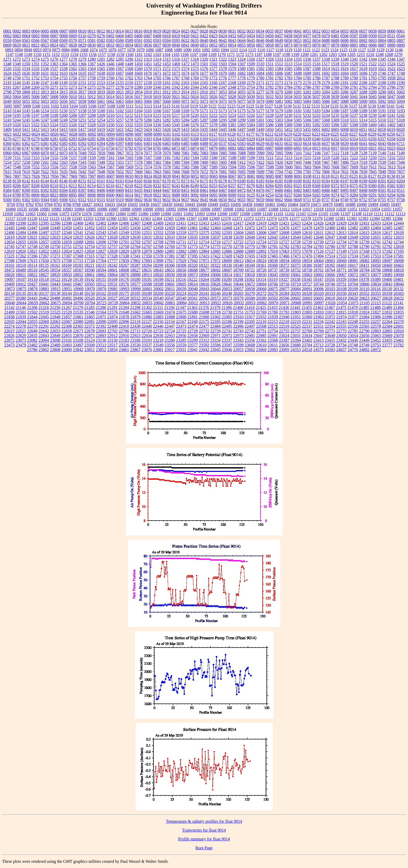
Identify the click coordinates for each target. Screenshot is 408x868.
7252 (391, 158)
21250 (55, 308)
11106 (334, 214)
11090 (166, 214)
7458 (316, 162)
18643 (158, 270)
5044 (363, 97)
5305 (298, 120)
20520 (90, 298)
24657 (341, 350)
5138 (362, 106)
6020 (400, 129)
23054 (353, 336)
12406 (124, 223)
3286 (345, 92)
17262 (21, 256)
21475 (341, 308)
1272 (17, 59)
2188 (382, 83)
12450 (67, 228)
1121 (307, 50)
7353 (120, 162)
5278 (129, 120)
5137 (353, 106)
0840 (176, 45)
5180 (288, 111)
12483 (364, 228)
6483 (167, 144)
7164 (120, 158)
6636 (316, 144)
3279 (279, 92)
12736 (353, 242)
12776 (227, 247)
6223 (316, 134)
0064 (26, 36)
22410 (124, 326)
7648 (101, 172)
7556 (54, 167)
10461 (270, 204)
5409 (8, 129)
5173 (223, 111)
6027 (64, 134)
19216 (181, 279)
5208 (92, 115)
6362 (26, 144)
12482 (353, 228)
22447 (170, 326)
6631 (279, 144)
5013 (101, 97)
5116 (176, 106)
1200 (305, 55)
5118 (185, 106)
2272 (63, 87)
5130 (288, 106)
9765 (58, 204)
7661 (148, 172)
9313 (92, 200)
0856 (251, 45)
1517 (326, 64)
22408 (112, 326)
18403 (341, 265)
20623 (364, 298)
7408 (232, 162)
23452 (376, 340)
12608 (284, 233)
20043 (204, 289)
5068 (167, 101)
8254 (223, 186)
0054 (335, 31)
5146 (35, 111)
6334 (260, 139)
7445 (298, 162)
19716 (284, 284)
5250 (73, 120)
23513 (101, 345)
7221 (345, 158)
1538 (63, 69)
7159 (92, 158)
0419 (176, 36)
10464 (293, 204)
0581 (92, 40)
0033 (251, 31)
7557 (63, 167)
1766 (167, 78)
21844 (32, 317)
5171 (204, 111)
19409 (9, 284)
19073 (364, 275)
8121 (335, 176)
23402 (307, 340)
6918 (345, 148)
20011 (170, 289)
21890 (181, 317)
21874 (112, 317)
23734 (341, 345)
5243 (7, 120)
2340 (157, 87)
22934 (147, 336)
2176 (307, 83)
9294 (391, 195)
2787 (316, 87)
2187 (373, 83)
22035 (9, 322)
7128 (354, 153)
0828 (73, 45)
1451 (148, 64)
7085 (223, 153)
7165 (129, 158)
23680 (296, 345)
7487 (335, 162)
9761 (20, 204)
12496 (32, 233)
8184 (270, 181)
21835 (399, 312)
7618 (17, 172)
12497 (44, 233)
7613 (391, 167)
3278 (270, 92)
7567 (110, 167)
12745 (9, 247)
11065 (42, 214)
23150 (112, 340)
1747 (391, 73)
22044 (21, 322)
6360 (7, 144)
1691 (316, 73)
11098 (245, 214)
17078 (307, 251)
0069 (73, 36)
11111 (379, 214)
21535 (78, 312)
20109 (353, 289)
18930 (170, 275)
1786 (316, 78)
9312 (82, 200)
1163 (157, 55)
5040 (345, 97)
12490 (9, 233)
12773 (193, 247)
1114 (243, 50)
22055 (32, 322)
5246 (35, 120)
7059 (101, 153)
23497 (78, 345)
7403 (213, 162)
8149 (73, 181)
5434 (195, 129)
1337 (316, 59)
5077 (241, 101)
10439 (167, 204)
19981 (113, 289)
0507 (354, 36)
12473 (261, 228)
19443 (55, 284)
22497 (250, 326)
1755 (63, 78)
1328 (270, 59)
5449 (260, 129)
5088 (345, 101)
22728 (193, 331)
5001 (391, 92)
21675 (181, 312)
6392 (82, 144)
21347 (181, 308)
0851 (204, 45)
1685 (270, 73)
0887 (382, 45)
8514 (7, 195)
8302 (288, 186)
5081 (279, 101)
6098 (148, 134)
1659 (110, 73)
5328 (92, 125)
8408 (110, 190)
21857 (67, 317)
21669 (158, 312)
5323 (45, 125)
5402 (391, 125)
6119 (222, 134)
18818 (399, 270)
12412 (193, 223)
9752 (363, 200)
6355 (363, 139)
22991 (273, 336)
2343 (185, 87)
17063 (284, 251)
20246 (215, 293)
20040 (193, 289)
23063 (376, 336)
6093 (101, 134)
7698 (251, 172)
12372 (249, 218)
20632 (399, 298)
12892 (261, 251)
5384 (251, 125)
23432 (341, 340)
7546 (401, 162)
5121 (213, 106)
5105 (83, 106)
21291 (112, 308)
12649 (353, 237)
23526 (124, 345)
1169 (212, 55)
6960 (8, 153)
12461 (193, 228)
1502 (213, 64)
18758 (307, 270)
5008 (54, 97)
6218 (279, 134)
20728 (113, 303)
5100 (36, 106)
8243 (176, 186)
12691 (90, 242)
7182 (176, 158)
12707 (147, 242)
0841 (185, 45)
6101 (167, 134)
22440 (147, 326)
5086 (326, 101)
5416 (73, 129)
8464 (213, 190)
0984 (66, 50)
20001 (147, 289)
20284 (284, 293)
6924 (401, 148)
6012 (372, 129)
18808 (387, 270)
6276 (7, 139)
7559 (82, 167)
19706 (273, 284)
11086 (143, 214)
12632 (158, 237)
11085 (132, 214)
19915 (55, 289)
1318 (195, 59)
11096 (222, 214)
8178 (223, 181)
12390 (21, 223)
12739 (364, 242)
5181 (298, 111)
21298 (135, 308)
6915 (316, 148)
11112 (390, 214)
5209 (101, 115)
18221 (89, 265)
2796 (391, 87)
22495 (227, 326)
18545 (44, 270)
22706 (124, 331)
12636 (204, 237)
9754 (372, 200)
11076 (87, 214)
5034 (288, 97)
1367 (92, 64)
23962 (250, 350)
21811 (330, 312)
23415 (330, 340)
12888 (238, 251)
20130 (387, 289)
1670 (148, 73)
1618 (363, 69)
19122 (55, 279)
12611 (318, 233)
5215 (157, 115)
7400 (204, 162)
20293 (296, 293)
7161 (110, 158)
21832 (387, 312)
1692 (326, 73)
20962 (262, 303)
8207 (26, 186)
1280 (92, 59)
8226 (148, 186)
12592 (215, 233)
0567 (45, 40)
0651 (298, 40)
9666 (288, 200)
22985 (261, 336)
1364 (63, 64)
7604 (316, 167)
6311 (223, 139)
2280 (138, 87)
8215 (101, 186)
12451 (78, 228)
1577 (213, 69)
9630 (148, 200)
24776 (353, 350)
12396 (55, 223)
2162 (176, 83)
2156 (129, 83)
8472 (241, 190)
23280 (170, 340)
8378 (363, 186)
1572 (167, 69)
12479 (318, 228)
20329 (318, 293)
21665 (147, 312)
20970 (273, 303)
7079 (167, 153)
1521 (363, 64)
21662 (135, 312)
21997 (399, 317)
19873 (10, 289)
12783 (296, 247)
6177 (251, 134)
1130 (389, 50)
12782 (284, 247)
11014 (296, 209)
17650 (44, 261)
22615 (9, 331)
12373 (260, 218)
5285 (195, 120)
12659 (67, 242)
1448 (120, 64)
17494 (318, 256)
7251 (382, 158)
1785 (307, 78)
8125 (354, 176)
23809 (67, 350)
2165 (204, 83)
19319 (272, 279)
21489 (387, 308)
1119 (288, 50)
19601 (170, 284)
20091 (307, 289)
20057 (238, 289)
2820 (110, 92)
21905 (227, 317)
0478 (316, 36)
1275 (45, 59)
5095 (8, 106)
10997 (216, 209)
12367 (192, 218)
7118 (344, 153)
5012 (92, 97)
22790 (364, 331)
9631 (157, 200)
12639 (238, 237)
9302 (26, 200)
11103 (301, 214)
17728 (90, 261)
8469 (232, 190)
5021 (176, 97)
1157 (102, 55)
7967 (64, 176)
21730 (227, 312)
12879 (147, 251)
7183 (185, 158)
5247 (45, 120)
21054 (342, 303)
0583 (110, 40)
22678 (90, 331)
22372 (90, 326)
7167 (148, 158)
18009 (227, 261)
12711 (181, 242)
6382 (54, 144)
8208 (35, 186)
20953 (250, 303)
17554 (387, 256)
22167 (181, 322)
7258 (26, 162)
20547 (170, 298)
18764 (330, 270)
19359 (341, 279)
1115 (252, 50)
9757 (391, 200)
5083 (298, 101)
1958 (391, 78)
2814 (54, 92)
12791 (376, 247)
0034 (260, 31)
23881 (158, 350)
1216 (370, 55)
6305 (167, 139)
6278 (26, 139)
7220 (335, 158)
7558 (73, 167)
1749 (7, 78)
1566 (110, 69)
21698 (204, 312)
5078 (251, 101)
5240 (382, 115)
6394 (101, 144)
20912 (193, 303)
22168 (193, 322)
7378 (138, 162)
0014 (120, 31)
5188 (354, 111)
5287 (204, 120)
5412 (35, 129)
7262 (54, 162)
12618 (399, 233)
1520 (354, 64)
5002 (401, 92)
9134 (260, 195)
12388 (9, 223)
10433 (110, 204)
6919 (354, 148)
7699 (260, 172)
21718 (215, 312)
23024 (284, 336)
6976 (73, 153)
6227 (354, 134)
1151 (46, 55)
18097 (387, 261)
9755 (382, 200)
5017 (138, 97)
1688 (298, 73)
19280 (215, 279)
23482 (32, 345)
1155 (83, 55)
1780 (260, 78)
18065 (330, 261)
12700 (112, 242)
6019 (391, 129)
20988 (296, 303)
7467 (326, 162)
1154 (74, 55)
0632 (185, 40)
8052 (195, 176)
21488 (375, 308)
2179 (326, 83)
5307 (316, 120)
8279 (251, 186)
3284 (326, 92)
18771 (341, 270)
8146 (63, 181)
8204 (401, 181)
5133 (316, 106)
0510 (382, 36)
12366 (180, 218)
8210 (54, 186)
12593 (227, 233)
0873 (288, 45)
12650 (364, 237)
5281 (157, 120)
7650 (110, 172)
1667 (120, 73)
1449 (129, 64)
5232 (307, 115)
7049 (82, 153)
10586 (33, 209)
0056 (354, 31)
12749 (44, 247)
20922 (216, 303)
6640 (354, 144)
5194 (7, 115)
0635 (195, 40)
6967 (26, 153)
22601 (399, 326)
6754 (92, 148)
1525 (401, 64)
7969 (73, 176)
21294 (124, 308)
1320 (204, 59)
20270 (250, 293)
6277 (17, 139)
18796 (376, 270)
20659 (33, 303)
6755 (101, 148)
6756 (110, 148)
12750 (55, 247)
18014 (250, 261)
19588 (147, 284)
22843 (44, 336)
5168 (176, 111)
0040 (288, 31)
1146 (399, 50)
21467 (330, 308)
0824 (54, 45)
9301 (17, 200)
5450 (270, 129)
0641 (213, 40)
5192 (391, 111)
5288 (213, 120)
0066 (45, 36)
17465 (273, 256)
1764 (148, 78)
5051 (26, 101)
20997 (319, 303)
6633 (298, 144)
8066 (223, 176)
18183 (78, 265)
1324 (241, 59)
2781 (260, 87)
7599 (279, 167)
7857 (401, 172)
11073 (64, 214)
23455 (387, 340)
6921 (373, 148)
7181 (167, 158)
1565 (101, 69)
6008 (345, 129)
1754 (54, 78)
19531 (112, 284)
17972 (215, 261)
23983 (273, 350)
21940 (284, 317)
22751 (261, 331)
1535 (35, 69)
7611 (372, 167)
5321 (26, 125)
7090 (260, 153)
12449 (55, 228)
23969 (261, 350)
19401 (398, 279)
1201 (314, 55)
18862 (101, 275)
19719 (296, 284)
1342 (363, 59)
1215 (361, 55)
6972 (54, 153)
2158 (148, 83)
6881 (223, 148)
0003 (26, 31)
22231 (307, 322)
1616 (345, 69)
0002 (17, 31)
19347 (318, 279)
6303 (148, 139)
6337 (288, 139)
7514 (354, 162)
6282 (63, 139)
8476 (260, 190)
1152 (56, 55)
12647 (330, 237)
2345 (204, 87)
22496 (238, 326)
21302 (147, 308)
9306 (64, 200)
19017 (238, 275)
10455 (224, 204)
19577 (135, 284)
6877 (204, 148)
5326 (73, 125)
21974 (341, 317)
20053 (227, 289)
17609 (21, 261)
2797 (401, 87)
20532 (135, 298)
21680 (193, 312)
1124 (334, 50)
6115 (204, 134)
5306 (307, 120)
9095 (213, 195)
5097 (17, 106)
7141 (391, 153)
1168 (203, 55)
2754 (251, 87)
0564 (17, 40)
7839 (363, 172)
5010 (73, 97)
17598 (9, 261)
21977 (353, 317)
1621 (382, 69)
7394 (185, 162)
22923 (135, 336)
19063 (307, 275)
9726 (316, 200)
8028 (157, 176)
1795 (382, 78)
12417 (238, 223)
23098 (55, 340)
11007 (262, 209)
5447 (241, 129)
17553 (376, 256)
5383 (241, 125)
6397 (120, 144)
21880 (147, 317)
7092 (270, 153)
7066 (111, 153)
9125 (251, 195)
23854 (112, 350)
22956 (181, 336)
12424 (307, 223)
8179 (232, 181)
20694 (67, 303)
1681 (232, 73)
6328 (241, 139)
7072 (129, 153)
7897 (17, 176)
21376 (204, 308)
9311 (73, 200)
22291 (44, 326)
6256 (391, 134)
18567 (78, 270)
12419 (261, 223)
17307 (67, 256)
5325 (63, 125)
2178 (316, 83)
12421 (284, 223)
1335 (298, 59)
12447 (32, 228)
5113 (148, 106)
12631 (147, 237)
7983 (82, 176)
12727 (284, 242)
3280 (288, 92)
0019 (157, 31)
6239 (382, 134)
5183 (316, 111)
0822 (35, 45)
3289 (373, 92)
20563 (204, 298)
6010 (354, 129)
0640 (204, 40)
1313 (148, 59)
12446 (21, 228)
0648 (270, 40)
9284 (354, 195)
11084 (121, 214)
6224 (326, 134)
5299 (241, 120)
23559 (181, 345)
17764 (101, 261)
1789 (345, 78)
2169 (241, 83)
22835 (32, 336)
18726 (261, 270)
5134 (325, 106)
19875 (21, 289)
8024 (148, 176)
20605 (318, 298)
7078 (157, 153)
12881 (170, 251)
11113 (400, 214)
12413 (204, 223)
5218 (185, 115)
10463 (282, 204)
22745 (250, 331)
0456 (270, 36)
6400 (129, 144)
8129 (382, 176)
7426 (279, 162)
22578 (376, 326)
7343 (82, 162)
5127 (269, 106)
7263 (63, 162)
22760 (307, 331)
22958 (193, 336)
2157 (138, 83)
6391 (73, 144)
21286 (101, 308)
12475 (273, 228)
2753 (241, 87)
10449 (213, 204)
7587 (204, 167)
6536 (213, 144)
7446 (307, 162)
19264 (204, 279)
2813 (45, 92)
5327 (82, 125)
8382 (391, 186)
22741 (227, 331)
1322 (223, 59)
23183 (124, 340)
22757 (296, 331)
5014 (110, 97)
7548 (17, 167)
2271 (54, 87)
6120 (232, 134)
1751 (26, 78)
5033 (279, 97)
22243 (341, 322)
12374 (272, 218)
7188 (232, 158)
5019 (157, 97)
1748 (401, 73)
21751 (238, 312)
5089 (354, 101)
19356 (330, 279)
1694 (345, 73)
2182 (354, 83)
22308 (67, 326)
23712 (318, 345)
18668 (193, 270)
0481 (335, 36)
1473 (195, 64)
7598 (270, 167)
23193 (147, 340)
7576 (157, 167)
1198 (286, 55)
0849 (195, 45)
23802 (44, 350)
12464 (215, 228)
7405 (223, 162)
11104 (312, 214)
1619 (373, 69)
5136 (344, 106)
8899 (101, 195)
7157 (73, 158)
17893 (147, 261)
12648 (341, 237)
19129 (67, 279)
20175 (124, 293)
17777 (112, 261)
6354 (354, 139)
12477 (296, 228)
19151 (101, 279)
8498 (363, 190)
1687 (288, 73)
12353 (88, 218)
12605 (250, 233)
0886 (373, 45)
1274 (35, 59)
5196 (26, 115)
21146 (21, 308)
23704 (307, 345)
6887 (270, 148)
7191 (260, 158)
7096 (289, 153)
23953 (238, 350)
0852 (213, 45)
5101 (46, 106)
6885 (260, 148)
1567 (120, 69)
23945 (215, 350)
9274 (335, 195)
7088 (242, 153)
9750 (354, 200)
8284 (270, 186)
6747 (26, 148)
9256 (279, 195)
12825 (78, 251)
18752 (296, 270)
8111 (317, 176)
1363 (54, 64)
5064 (129, 101)
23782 (399, 345)
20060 (261, 289)
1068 (84, 50)
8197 (345, 181)
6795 (157, 148)
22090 (101, 322)
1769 (195, 78)
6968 (36, 153)
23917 (170, 350)
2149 (63, 83)
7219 (326, 158)
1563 (82, 69)
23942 (204, 350)
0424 (223, 36)
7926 (36, 176)
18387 (318, 265)
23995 (284, 350)
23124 (90, 340)
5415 (63, 129)
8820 (45, 195)
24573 (318, 350)
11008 (273, 209)
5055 (54, 101)
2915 (195, 92)
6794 (148, 148)
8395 (73, 190)
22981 (250, 336)
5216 (167, 115)
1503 (223, 64)
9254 (270, 195)
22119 (135, 322)
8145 (54, 181)
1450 (138, 64)
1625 (17, 73)
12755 (101, 247)
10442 (178, 204)
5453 (298, 129)
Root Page (204, 848)
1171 (231, 55)
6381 (45, 144)
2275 (92, 87)
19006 (215, 275)
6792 (129, 148)
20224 (181, 293)
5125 (250, 106)
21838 (9, 317)
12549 (124, 233)
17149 (341, 251)
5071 (185, 101)
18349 (250, 265)
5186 (335, 111)
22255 (364, 322)
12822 (44, 251)
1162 (148, 55)
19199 (158, 279)
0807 (401, 40)
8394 (63, 190)
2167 (223, 83)
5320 (17, 125)
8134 (400, 176)
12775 (215, 247)
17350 (147, 256)
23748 (353, 345)
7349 (101, 162)
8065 (214, 176)
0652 (307, 40)
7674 (213, 172)
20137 (44, 293)
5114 (157, 106)
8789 (17, 195)
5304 (288, 120)
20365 (399, 293)
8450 (176, 190)
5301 (260, 120)
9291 (373, 195)
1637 (92, 73)
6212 (269, 134)
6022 (17, 134)
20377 (9, 298)
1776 (223, 78)
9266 (326, 195)
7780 (298, 172)
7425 (270, 162)
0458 (288, 36)
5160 (101, 111)
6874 (195, 148)
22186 (227, 322)
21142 (9, 308)
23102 (67, 340)
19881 (44, 289)
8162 (110, 181)
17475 (296, 256)
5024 (195, 97)
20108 (341, 289)
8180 (241, 181)
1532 (17, 69)
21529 (67, 312)
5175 (241, 111)
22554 (330, 326)
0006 (54, 31)
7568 (120, 167)
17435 (250, 256)
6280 (45, 139)
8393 (54, 190)
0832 (110, 45)
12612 (330, 233)
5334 (148, 125)
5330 (110, 125)
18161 (55, 265)
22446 (158, 326)
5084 (307, 101)
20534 (147, 298)
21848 (55, 317)
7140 (382, 153)
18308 (181, 265)
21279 (78, 308)
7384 (167, 162)
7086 (232, 153)
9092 (195, 195)
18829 (55, 275)
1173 (249, 55)
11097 (234, 214)
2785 (298, 87)
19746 (330, 284)
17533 (341, 256)
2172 (270, 83)
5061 (101, 101)
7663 (157, 172)
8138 (7, 181)
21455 (307, 308)
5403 (401, 125)
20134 (9, 293)
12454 (112, 228)
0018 (148, 31)
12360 (111, 218)
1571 (157, 69)
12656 (32, 242)
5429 (176, 129)
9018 (148, 195)
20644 (21, 303)
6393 (92, 144)
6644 (391, 144)
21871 (101, 317)
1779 (251, 78)
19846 (399, 284)
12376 (283, 218)
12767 (147, 247)
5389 (288, 125)
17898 (158, 261)
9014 (129, 195)
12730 (318, 242)
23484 (44, 345)
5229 (279, 115)
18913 (147, 275)
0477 (307, 36)
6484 (176, 144)
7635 (63, 172)
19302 (250, 279)
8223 (138, 186)
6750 (54, 148)
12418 (250, 223)
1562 (73, 69)
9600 (129, 200)
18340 (238, 265)
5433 (185, 129)
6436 (157, 144)
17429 (238, 256)
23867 (135, 350)
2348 (232, 87)
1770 (204, 78)
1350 (26, 64)
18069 (341, 261)
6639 (345, 144)
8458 (195, 190)
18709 (238, 270)
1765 (157, 78)
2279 (129, 87)
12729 (307, 242)
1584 (279, 69)
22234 (318, 322)
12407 (135, 223)
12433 (376, 223)
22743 (238, 331)
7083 (204, 153)
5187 (345, 111)
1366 (82, 64)
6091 (82, 134)
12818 (399, 247)
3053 (223, 92)
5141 (391, 106)
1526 (7, 69)
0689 (335, 40)
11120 (32, 218)
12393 (32, 223)
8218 (129, 186)
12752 (78, 247)
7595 (241, 167)
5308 (326, 120)
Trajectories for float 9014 (204, 830)
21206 (32, 308)
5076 (232, 101)
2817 (82, 92)
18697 (227, 270)
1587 (307, 69)
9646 (213, 200)
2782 (270, 87)
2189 (391, 83)
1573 (176, 69)
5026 (213, 97)
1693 (335, 73)
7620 (35, 172)
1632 (54, 73)
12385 (386, 218)
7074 (139, 153)
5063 (120, 101)
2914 (185, 92)
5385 (260, 125)
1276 (54, 59)
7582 (176, 167)
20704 (90, 303)
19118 (44, 279)
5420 (110, 129)
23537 (147, 345)
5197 (35, 115)
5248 (54, 120)
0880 (345, 45)
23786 (32, 350)
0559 (7, 40)
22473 (181, 326)
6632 (288, 144)
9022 (157, 195)
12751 (67, 247)
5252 (92, 120)
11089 (154, 214)
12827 (101, 251)
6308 (195, 139)
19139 (78, 279)
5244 (17, 120)
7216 (316, 158)
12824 (67, 251)
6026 (54, 134)
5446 (232, 129)
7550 (26, 167)
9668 (298, 200)
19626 (215, 284)
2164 (195, 83)
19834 (376, 284)
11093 (200, 214)
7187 (223, 158)
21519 (44, 312)
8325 (298, 186)
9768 (76, 204)
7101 (298, 153)
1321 (213, 59)
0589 (129, 40)
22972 (227, 336)
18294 (146, 265)
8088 (289, 176)
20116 (376, 289)
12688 (78, 242)
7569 (129, 167)
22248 (353, 322)
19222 (192, 279)
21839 (21, 317)
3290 (382, 92)
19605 (181, 284)
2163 (185, 83)
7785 (307, 172)
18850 (67, 275)
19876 (33, 289)
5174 (232, 111)
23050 (341, 336)
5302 (270, 120)
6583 (241, 144)
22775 (341, 331)
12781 (273, 247)
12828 (112, 251)
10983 (68, 209)
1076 (112, 50)
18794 (364, 270)
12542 (90, 233)
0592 (148, 40)
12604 (238, 233)
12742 (387, 242)
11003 (251, 209)
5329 (101, 125)
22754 (273, 331)
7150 (7, 158)
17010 (273, 251)
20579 (238, 298)
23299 (193, 340)
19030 (261, 275)
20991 (307, 303)
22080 (78, 322)
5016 (129, 97)
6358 (391, 139)
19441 (44, 284)
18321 (204, 265)
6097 (139, 134)
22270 (399, 322)
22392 (101, 326)
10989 (136, 209)
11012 (285, 209)
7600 (288, 167)
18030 (273, 261)
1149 (28, 55)
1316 (176, 59)
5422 (129, 129)
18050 (296, 261)
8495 (345, 190)
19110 (32, 279)
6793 (138, 148)
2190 (401, 83)
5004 (17, 97)
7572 (138, 167)
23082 (32, 340)
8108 (307, 176)
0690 (345, 40)
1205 (352, 55)
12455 (124, 228)
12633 (170, 237)
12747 (21, 247)
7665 (167, 172)
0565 (26, 40)
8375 (354, 186)
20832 (136, 303)
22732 (204, 331)
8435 (138, 190)
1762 (129, 78)
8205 (7, 186)
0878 (335, 45)
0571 (82, 40)
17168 (364, 251)
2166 (213, 83)
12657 (44, 242)
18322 (215, 265)
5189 (363, 111)
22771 (330, 331)
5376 (195, 125)
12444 (399, 223)
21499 (9, 312)
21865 (90, 317)
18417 (353, 265)
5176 (251, 111)
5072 (195, 101)
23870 (147, 350)
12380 (329, 218)
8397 (82, 190)
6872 (176, 148)
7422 (260, 162)
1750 (17, 78)
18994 (204, 275)
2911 (157, 92)
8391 (35, 190)
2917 (213, 92)
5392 (316, 125)
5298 (232, 120)
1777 (232, 78)
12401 (90, 223)
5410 (17, 129)
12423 (296, 223)
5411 (26, 129)
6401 (138, 144)
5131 (297, 106)
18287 (135, 265)
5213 (138, 115)
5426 (167, 129)
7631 (54, 172)
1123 (325, 50)
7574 (148, 167)
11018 (318, 209)
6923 (391, 148)
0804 (382, 40)
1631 (45, 73)
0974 (47, 50)
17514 (330, 256)
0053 (326, 31)
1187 (258, 55)
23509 (90, 345)
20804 (124, 303)
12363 (146, 218)
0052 (316, 31)
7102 (307, 153)
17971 (204, 261)
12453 (101, 228)
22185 (215, 322)
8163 (120, 181)
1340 (345, 59)
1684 (260, 73)
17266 (32, 256)
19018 (250, 275)
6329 (251, 139)
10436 (144, 204)
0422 (204, 36)
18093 (376, 261)
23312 (204, 340)
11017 (307, 209)
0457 (279, 36)
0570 (73, 40)
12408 (147, 223)
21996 (387, 317)
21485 (364, 308)
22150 (158, 322)
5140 (381, 106)
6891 (298, 148)
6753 (82, 148)
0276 (101, 36)
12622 (44, 237)
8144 (45, 181)
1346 (391, 59)
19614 (193, 284)
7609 (354, 167)
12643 (284, 237)
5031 (260, 97)
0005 (45, 31)
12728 (296, 242)
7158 (82, 158)
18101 (10, 265)
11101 (279, 214)
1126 (353, 50)
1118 (279, 50)
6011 (363, 129)
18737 (273, 270)
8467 (223, 190)
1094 (225, 50)
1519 (345, 64)
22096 (124, 322)
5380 (223, 125)
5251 (82, 120)
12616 (376, 233)
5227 (260, 115)
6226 (344, 134)
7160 (101, 158)
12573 (193, 233)
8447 (167, 190)
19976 (101, 289)
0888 (391, 45)
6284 (82, 139)
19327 (284, 279)
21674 (170, 312)
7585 (185, 167)
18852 (78, 275)
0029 (213, 31)
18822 (32, 275)
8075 (242, 176)
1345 (382, 59)
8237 (167, 186)
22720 (147, 331)
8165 (138, 181)
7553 (45, 167)
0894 (19, 50)
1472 (185, 64)
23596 (215, 345)
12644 (296, 237)
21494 (398, 308)
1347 (401, 59)
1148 (19, 55)
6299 (110, 139)
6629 (260, 144)
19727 (307, 284)
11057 (397, 209)
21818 (353, 312)
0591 (138, 40)
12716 (215, 242)
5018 (148, 97)
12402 (101, 223)
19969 (78, 289)
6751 (63, 148)
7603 (307, 167)
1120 (297, 50)
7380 (148, 162)
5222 (213, 115)
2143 (7, 83)
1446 (110, 64)
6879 (213, 148)
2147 (45, 83)
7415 (251, 162)
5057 (73, 101)
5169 (185, 111)
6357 (382, 139)
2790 (345, 87)
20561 (193, 298)
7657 (129, 172)
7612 (382, 167)
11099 (256, 214)
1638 (101, 73)
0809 (7, 45)
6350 (326, 139)
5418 (92, 129)
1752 (35, 78)
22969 (204, 336)
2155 (120, 83)
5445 (223, 129)
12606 (261, 233)
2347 (223, 87)
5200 (63, 115)
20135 (21, 293)
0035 (270, 31)
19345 (307, 279)
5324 (54, 125)
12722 (238, 242)
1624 (7, 73)
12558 (170, 233)
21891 (193, 317)
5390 (298, 125)
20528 (124, 298)
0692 (363, 40)
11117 (10, 218)
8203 (391, 181)
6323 (232, 139)
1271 (7, 59)
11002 (239, 209)
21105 (364, 303)
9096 (223, 195)
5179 (279, 111)
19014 (227, 275)
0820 (17, 45)
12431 (364, 223)
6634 (307, 144)
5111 (130, 106)
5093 (391, 101)
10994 (182, 209)
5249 (63, 120)
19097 (10, 279)
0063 (17, 36)
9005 (120, 195)
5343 (167, 125)
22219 (296, 322)
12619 (9, 237)
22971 (215, 336)
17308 (78, 256)
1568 (129, 69)
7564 (101, 167)
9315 (101, 200)
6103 (186, 134)
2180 (335, 83)
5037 (316, 97)
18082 (364, 261)
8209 (45, 186)
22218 (284, 322)
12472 (250, 228)
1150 (37, 55)
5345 (176, 125)
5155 (54, 111)
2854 (138, 92)
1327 (260, 59)
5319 (7, 125)
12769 (170, 247)
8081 (251, 176)
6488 (204, 144)
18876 (124, 275)
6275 (400, 134)
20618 (330, 298)
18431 (364, 265)
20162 (101, 293)
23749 (364, 345)
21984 (364, 317)
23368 (273, 340)
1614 (326, 69)
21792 (284, 312)
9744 (335, 200)
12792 (387, 247)
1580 (241, 69)
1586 (298, 69)
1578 (223, 69)
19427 (32, 284)
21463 (318, 308)
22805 (387, 331)
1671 (157, 73)
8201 (382, 181)
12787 (341, 247)
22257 (376, 322)
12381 (340, 218)
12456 (135, 228)
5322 (35, 125)
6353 (345, 139)
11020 (341, 209)
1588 (316, 69)
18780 (353, 270)
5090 (363, 101)
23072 (9, 340)
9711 (307, 200)
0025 (185, 31)
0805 (391, 40)
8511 (401, 190)
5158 (82, 111)
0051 (307, 31)
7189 (241, 158)
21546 (90, 312)
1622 (391, 69)
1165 (176, 55)
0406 (138, 36)
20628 (387, 298)
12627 (101, 237)
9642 (195, 200)
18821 (21, 275)
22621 (21, 331)
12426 (318, 223)
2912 (167, 92)
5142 (400, 106)
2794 (373, 87)
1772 (213, 78)
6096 (129, 134)
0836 (148, 45)
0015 (129, 31)
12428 (330, 223)
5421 (120, 129)
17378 (158, 256)
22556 (353, 326)
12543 (101, 233)
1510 (260, 64)
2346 (213, 87)
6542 (232, 144)
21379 (215, 308)
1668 (129, 73)
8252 (204, 186)
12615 (364, 233)
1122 (316, 50)
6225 (335, 134)
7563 (92, 167)
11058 (8, 214)
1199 (295, 55)
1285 (120, 59)
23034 (307, 336)
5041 (354, 97)
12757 (112, 247)
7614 (401, 167)
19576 (124, 284)
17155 (353, 251)
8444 (157, 190)
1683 (251, 73)
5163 (129, 111)
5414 (54, 129)
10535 (22, 209)
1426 (101, 64)
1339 (335, 59)
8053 (204, 176)
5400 (373, 125)
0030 (223, 31)
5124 (241, 106)
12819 (9, 251)
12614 (353, 233)
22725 (181, 331)
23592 (204, 345)
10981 (45, 209)
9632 (167, 200)
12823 (55, 251)
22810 (399, 331)
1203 (333, 55)
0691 (354, 40)
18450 (375, 265)
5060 (92, 101)
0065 (36, 36)
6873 (185, 148)
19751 (341, 284)
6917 (335, 148)
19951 (67, 289)
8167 (157, 181)
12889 (250, 251)
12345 (77, 218)
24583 (330, 350)
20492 (67, 298)
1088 (169, 50)
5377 (204, 125)
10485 (339, 204)
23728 (330, 345)
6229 (372, 134)
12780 (261, 247)
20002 (158, 289)
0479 (326, 36)
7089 (251, 153)
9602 (138, 200)
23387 (284, 340)
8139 (17, 181)
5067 (157, 101)
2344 (195, 87)
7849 (382, 172)
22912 (112, 336)
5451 (279, 129)
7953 (45, 176)
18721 (250, 270)
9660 (270, 200)
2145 (26, 83)
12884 (204, 251)
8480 (279, 190)
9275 (345, 195)
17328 (112, 256)
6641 (363, 144)
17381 (170, 256)
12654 (9, 242)
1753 (45, 78)
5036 (307, 97)
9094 (204, 195)
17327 (101, 256)
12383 (363, 218)
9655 (241, 200)
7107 (326, 153)
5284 (185, 120)
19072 (353, 275)
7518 (363, 162)
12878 (135, 251)
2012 (401, 78)
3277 (260, 92)
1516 (316, 64)
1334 (288, 59)
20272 (261, 293)
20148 (78, 293)
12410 (170, 223)
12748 (32, 247)
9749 (344, 200)
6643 (382, 144)
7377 (129, 162)
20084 (296, 289)
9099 (232, 195)
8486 (326, 190)
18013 (238, 261)
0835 (138, 45)
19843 (387, 284)
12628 (112, 237)
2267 (17, 87)
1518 (335, 64)
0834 (129, 45)
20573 (227, 298)
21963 (318, 317)
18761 (318, 270)
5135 (334, 106)
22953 (170, 336)
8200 (373, 181)
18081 (353, 261)
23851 (90, 350)
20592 (273, 298)
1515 (307, 64)
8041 (176, 176)
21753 (250, 312)
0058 (373, 31)
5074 (213, 101)
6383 (63, 144)
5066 (148, 101)
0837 (157, 45)
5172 (213, 111)
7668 (185, 172)
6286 (101, 139)
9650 (223, 200)
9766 (67, 204)
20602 (296, 298)
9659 (260, 200)
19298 (238, 279)
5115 (166, 106)
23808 (55, 350)
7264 (73, 162)
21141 (398, 303)
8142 (26, 181)
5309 (335, 120)
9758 (400, 200)
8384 (7, 190)
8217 (120, 186)
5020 (167, 97)
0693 (373, 40)
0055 (345, 31)
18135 (43, 265)
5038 (326, 97)
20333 (330, 293)
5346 (185, 125)
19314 (261, 279)
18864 (112, 275)
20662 (44, 303)
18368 (272, 265)
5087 (335, 101)
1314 (157, 59)
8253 (213, 186)
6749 (45, 148)
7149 (400, 153)
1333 (279, 59)
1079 (141, 50)
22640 (32, 331)
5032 (270, 97)
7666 (176, 172)
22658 (67, 331)
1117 (270, 50)
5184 (326, 111)
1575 (195, 69)
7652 (120, 172)
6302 (138, 139)
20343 (353, 293)
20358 (387, 293)
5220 (195, 115)
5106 (92, 106)
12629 (124, 237)
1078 (131, 50)
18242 (112, 265)
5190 (373, 111)
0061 (401, 31)
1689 (307, 73)
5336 (157, 125)
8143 (35, 181)
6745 (7, 148)
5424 (148, 129)
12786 (330, 247)
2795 (382, 87)
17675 (55, 261)
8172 (176, 181)
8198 (354, 181)
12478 (307, 228)
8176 (213, 181)
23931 (181, 350)
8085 (270, 176)
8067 (232, 176)
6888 (279, 148)
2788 (326, 87)
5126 (259, 106)
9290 (363, 195)
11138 (66, 218)
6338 (298, 139)
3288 (363, 92)
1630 (35, 73)
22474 (193, 326)
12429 (341, 223)
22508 (261, 326)
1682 (241, 73)
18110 (21, 265)
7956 (54, 176)
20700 (78, 303)
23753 (376, 345)
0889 (401, 45)
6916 (326, 148)
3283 (316, 92)
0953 (37, 50)
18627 (135, 270)
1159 (120, 55)
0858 (270, 45)
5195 (17, 115)
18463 (398, 265)
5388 (279, 125)
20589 (261, 298)
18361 (261, 265)
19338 (295, 279)
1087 (159, 50)
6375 (35, 144)
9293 (382, 195)
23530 (135, 345)
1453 (167, 64)
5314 (363, 120)
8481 (288, 190)
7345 (92, 162)
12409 (158, 223)
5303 (279, 120)
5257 (120, 120)
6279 (35, 139)
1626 (26, 73)
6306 (176, 139)
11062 (19, 214)
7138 (363, 153)
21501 (21, 312)
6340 (316, 139)
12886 (227, 251)
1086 (150, 50)
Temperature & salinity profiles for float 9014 (204, 821)
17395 (193, 256)
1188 (268, 55)
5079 (260, 101)
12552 (158, 233)
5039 (335, 97)
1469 (176, 64)
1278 (73, 59)
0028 (204, 31)
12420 (273, 223)
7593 (223, 167)
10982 (56, 209)
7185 (204, 158)
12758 (124, 247)
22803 (376, 331)
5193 (401, 111)
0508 (363, 36)
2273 (73, 87)
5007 (45, 97)
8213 (82, 186)
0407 (148, 36)
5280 (148, 120)
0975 (56, 50)
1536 (45, 69)
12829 (124, 251)
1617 (354, 69)
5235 (335, 115)
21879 (135, 317)
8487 (335, 190)
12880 (158, 251)
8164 (129, 181)
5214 (148, 115)
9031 (167, 195)
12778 (238, 247)
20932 (239, 303)
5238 (363, 115)
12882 (181, 251)
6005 (335, 129)
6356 (373, 139)
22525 (296, 326)
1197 (277, 55)
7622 (45, 172)
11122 (43, 218)
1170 (222, 55)
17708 (67, 261)
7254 (7, 162)
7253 (401, 158)
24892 (364, 350)
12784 (307, 247)
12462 (204, 228)
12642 (273, 237)
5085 (316, 101)
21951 (296, 317)
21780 (273, 312)
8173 (185, 181)
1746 (382, 73)
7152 (26, 158)
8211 (63, 186)
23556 (170, 345)
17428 (227, 256)
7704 (279, 172)
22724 (170, 331)
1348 (7, 64)
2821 (120, 92)
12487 (399, 228)
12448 (44, 228)
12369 (214, 218)
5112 (139, 106)
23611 (273, 345)
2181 (345, 83)
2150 (73, 83)
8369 (326, 186)
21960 (307, 317)
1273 (26, 59)
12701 (124, 242)
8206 (17, 186)
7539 (382, 162)
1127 (362, 50)
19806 (364, 284)
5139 (372, 106)
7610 (363, 167)
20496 (78, 298)
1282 (110, 59)
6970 (45, 153)
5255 (110, 120)
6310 (213, 139)
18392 (330, 265)
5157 (73, 111)
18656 (181, 270)
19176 (124, 279)
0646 (260, 40)
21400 (238, 308)
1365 (73, 64)
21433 (272, 308)
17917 (170, 261)
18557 (67, 270)
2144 (17, 83)
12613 (341, 233)
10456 (236, 204)
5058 (82, 101)
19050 (284, 275)
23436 (353, 340)
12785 (318, 247)
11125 (55, 218)
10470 (304, 204)
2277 (110, 87)
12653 (399, 237)
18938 (181, 275)
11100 (267, 214)
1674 (185, 73)
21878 (124, 317)
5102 (55, 106)
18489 (21, 270)
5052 (35, 101)
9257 (288, 195)
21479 (353, 308)
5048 (401, 97)
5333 (138, 125)
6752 (73, 148)
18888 (135, 275)
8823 (54, 195)
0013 (110, 31)
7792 (316, 172)
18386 (307, 265)
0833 (120, 45)
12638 (227, 237)
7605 (326, 167)
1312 (138, 59)
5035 (298, 97)
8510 (391, 190)
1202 (323, 55)
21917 (250, 317)
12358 (100, 218)
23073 (21, 340)
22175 (204, 322)
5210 (110, 115)
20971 (284, 303)
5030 (251, 97)
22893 (101, 336)
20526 (101, 298)
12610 (307, 233)
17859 (124, 261)
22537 (307, 326)
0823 (45, 45)
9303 (36, 200)
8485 (316, 190)
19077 (376, 275)
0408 (157, 36)
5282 (167, 120)
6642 (373, 144)
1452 (157, 64)
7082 (195, 153)
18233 (101, 265)
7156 (63, 158)
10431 (98, 204)
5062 (110, 101)
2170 (251, 83)
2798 (7, 92)
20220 (170, 293)
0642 (223, 40)
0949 (28, 50)
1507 (241, 64)
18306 (169, 265)
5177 (260, 111)
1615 (335, 69)
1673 (176, 73)
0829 (82, 45)
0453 (241, 36)
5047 (391, 97)
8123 (344, 176)
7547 (7, 167)
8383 (401, 186)
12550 (135, 233)
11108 (357, 214)
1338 (326, 59)
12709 (170, 242)
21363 (192, 308)
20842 (158, 303)
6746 (17, 148)
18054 (307, 261)
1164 (166, 55)
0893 (9, 50)
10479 (327, 204)
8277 (241, 186)
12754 (90, 247)
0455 (260, 36)
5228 (270, 115)
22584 (387, 326)
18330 (227, 265)
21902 (215, 317)
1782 (279, 78)
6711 (401, 144)
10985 (91, 209)
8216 (110, 186)
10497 (396, 204)
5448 (251, 129)
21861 (78, 317)
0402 (110, 36)
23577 (193, 345)
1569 (138, 69)
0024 (176, 31)
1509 (251, 64)
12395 (44, 223)
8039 (167, 176)
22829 (21, 336)
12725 (273, 242)
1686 (279, 73)
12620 (21, 237)
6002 (326, 129)
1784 (298, 78)
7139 (372, 153)
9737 (326, 200)
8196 (335, 181)
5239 (373, 115)
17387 (181, 256)
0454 (251, 36)
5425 (157, 129)
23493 (67, 345)
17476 (307, 256)
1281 (101, 59)
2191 (7, 87)
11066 (53, 214)
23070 (399, 336)
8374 (345, 186)
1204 (342, 55)
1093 (215, 50)
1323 (232, 59)
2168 (232, 83)
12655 (21, 242)
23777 (387, 345)
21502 (32, 312)
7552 (35, 167)
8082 (260, 176)
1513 (288, 64)
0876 (316, 45)
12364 (157, 218)
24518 (307, 350)
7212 (279, 158)
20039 (181, 289)
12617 (387, 233)
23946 (227, 350)
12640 (250, 237)
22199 (238, 322)
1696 (363, 73)
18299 (158, 265)
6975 (64, 153)
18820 (9, 275)
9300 (8, 200)
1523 (382, 64)
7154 (45, 158)
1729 (373, 73)
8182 (251, 181)
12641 (261, 237)
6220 (297, 134)
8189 (298, 181)
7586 (195, 167)
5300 (251, 120)
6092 (92, 134)
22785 (353, 331)
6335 (270, 139)
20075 (273, 289)
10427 (87, 204)
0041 (298, 31)
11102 (290, 214)
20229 (193, 293)
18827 (44, 275)
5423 (138, 129)
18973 (193, 275)
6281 (54, 139)
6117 (213, 134)
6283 (73, 139)
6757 (120, 148)
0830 (92, 45)
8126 (363, 176)
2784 (288, 87)
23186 (135, 340)
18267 (124, 265)
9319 (120, 200)
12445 (9, 228)
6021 (8, 134)
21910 (238, 317)
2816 (73, 92)
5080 (270, 101)
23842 (78, 350)
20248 (227, 293)
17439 (261, 256)
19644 (238, 284)
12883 (193, 251)
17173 (376, 251)
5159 (92, 111)
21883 (158, 317)
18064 (318, 261)
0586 (120, 40)
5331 (120, 125)
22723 (158, 331)
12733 (330, 242)
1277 (63, 59)
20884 (181, 303)
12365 (169, 218)
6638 (335, 144)
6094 (111, 134)
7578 (167, 167)
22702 (112, 331)
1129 (380, 50)
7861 (8, 176)
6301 (129, 139)
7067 (120, 153)
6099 (157, 134)
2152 (92, 83)
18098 (399, 261)
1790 (354, 78)
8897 (82, 195)
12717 (227, 242)
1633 (63, 73)
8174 (195, 181)
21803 (296, 312)
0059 (382, 31)
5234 (326, 115)
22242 (330, 322)
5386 (270, 125)
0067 (54, 36)
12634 (181, 237)
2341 (167, 87)
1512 (279, 64)
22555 (341, 326)
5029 (241, 97)
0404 (120, 36)
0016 (138, 31)
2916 (204, 92)
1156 (93, 55)
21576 (112, 312)
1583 (270, 69)
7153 (35, 158)
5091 (373, 101)
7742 (288, 172)
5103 (64, 106)
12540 (67, 233)
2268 (26, 87)
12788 (353, 247)
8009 (120, 176)
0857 (260, 45)
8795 (26, 195)
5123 (231, 106)
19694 (261, 284)
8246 (185, 186)
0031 (232, 31)
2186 (363, 83)
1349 (17, 64)
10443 (190, 204)
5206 (73, 115)
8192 (307, 181)
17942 (193, 261)
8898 (92, 195)
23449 (364, 340)
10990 (148, 209)
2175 (298, 83)
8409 (120, 190)
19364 (353, 279)
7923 (26, 176)
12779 (250, 247)
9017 (138, 195)
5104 (74, 106)
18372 (284, 265)
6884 (251, 148)
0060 (391, 31)
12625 (78, 237)
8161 (101, 181)
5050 (17, 101)
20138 (55, 293)
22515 (273, 326)
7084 (214, 153)
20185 (135, 293)
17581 (399, 256)
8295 (279, 186)
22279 (32, 326)
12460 (181, 228)
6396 (110, 144)
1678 (213, 73)
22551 (318, 326)
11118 (21, 218)
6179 (260, 134)
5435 (204, 129)
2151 (82, 83)
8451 (185, 190)
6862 (167, 148)
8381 (382, 186)
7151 (17, 158)
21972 (330, 317)
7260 (35, 162)
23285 (181, 340)
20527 (112, 298)
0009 (73, 31)
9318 (110, 200)
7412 (241, 162)
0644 (241, 40)
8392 (45, 190)
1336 (307, 59)
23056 (364, 336)
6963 (17, 153)
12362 (134, 218)
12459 (170, 228)
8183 (260, 181)
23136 (101, 340)
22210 (261, 322)
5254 (101, 120)
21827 (376, 312)
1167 (194, 55)
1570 (148, 69)
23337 (227, 340)
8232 (157, 186)
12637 (215, 237)
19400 (387, 279)
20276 (273, 293)
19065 (318, 275)
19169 (112, 279)
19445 (67, 284)
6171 (241, 134)
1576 (204, 69)
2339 (148, 87)
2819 (101, 92)
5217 (176, 115)
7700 (270, 172)
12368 (203, 218)
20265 (238, 293)
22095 (112, 322)
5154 (45, 111)
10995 (194, 209)
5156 (63, 111)
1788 (335, 78)
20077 (284, 289)
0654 (316, 40)
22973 (238, 336)
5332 (129, 125)
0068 (64, 36)
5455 (307, 129)
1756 (73, 78)
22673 (78, 331)
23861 (124, 350)
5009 (63, 97)
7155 (54, 158)
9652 (232, 200)
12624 (67, 237)
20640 (10, 303)
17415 (204, 256)
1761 (120, 78)
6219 (288, 134)
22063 (55, 322)
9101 (241, 195)
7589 (213, 167)
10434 (121, 204)
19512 (101, 284)
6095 (120, 134)
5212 (129, 115)
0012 (101, 31)
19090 (399, 275)
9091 (185, 195)
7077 (148, 153)
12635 (193, 237)
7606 (335, 167)
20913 (204, 303)
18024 (261, 261)
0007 (63, 31)
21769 (261, 312)
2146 (35, 83)
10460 (259, 204)
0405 (129, 36)
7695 (241, 172)
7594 (232, 167)
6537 (223, 144)
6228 (363, 134)
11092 (189, 214)
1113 (234, 50)
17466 (284, 256)
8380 (373, 186)
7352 (110, 162)
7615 (7, 172)
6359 (401, 139)
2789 (335, 87)
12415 (215, 223)
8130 (391, 176)
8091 (298, 176)
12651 (376, 237)
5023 (185, 97)
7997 (92, 176)
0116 (82, 36)
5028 (232, 97)
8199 (363, 181)
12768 (158, 247)
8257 (232, 186)
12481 (341, 228)
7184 (195, 158)
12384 (375, 218)
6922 (382, 148)
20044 (215, 289)
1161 (139, 55)
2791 (354, 87)
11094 (211, 214)
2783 (279, 87)
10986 (102, 209)
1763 (138, 78)
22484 (215, 326)
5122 (222, 106)
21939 (273, 317)
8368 (316, 186)
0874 (298, 45)
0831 (101, 45)
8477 (270, 190)
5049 (7, 101)
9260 (298, 195)
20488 (55, 298)
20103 (330, 289)
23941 (193, 350)
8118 (326, 176)
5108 (111, 106)
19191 (147, 279)
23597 (227, 345)
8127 (372, 176)
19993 (124, 289)
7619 (26, 172)
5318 (401, 120)
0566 (35, 40)
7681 (223, 172)
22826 (9, 336)
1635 (82, 73)
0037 (279, 31)
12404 (112, 223)
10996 (205, 209)
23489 (55, 345)
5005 (26, 97)
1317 (185, 59)
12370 (226, 218)
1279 (82, 59)
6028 (73, 134)
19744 (318, 284)
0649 (279, 40)
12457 (147, 228)
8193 (316, 181)
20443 (32, 298)
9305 (54, 200)
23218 (158, 340)
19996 (136, 289)
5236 (345, 115)
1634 (73, 73)
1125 (343, 50)
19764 (353, 284)
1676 (195, 73)
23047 (318, 336)
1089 (178, 50)
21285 (90, 308)
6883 (241, 148)
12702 (135, 242)
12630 (135, 237)
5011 (82, 97)
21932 (261, 317)
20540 (158, 298)
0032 (241, 31)
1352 (45, 64)
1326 (251, 59)
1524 (391, 64)
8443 (148, 190)
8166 (148, 181)
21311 (158, 308)
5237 (354, 115)
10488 (350, 204)
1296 (129, 59)
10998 (228, 209)
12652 (387, 237)
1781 (270, 78)
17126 (318, 251)
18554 (55, 270)
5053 (45, 101)
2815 (63, 92)
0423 (213, 36)
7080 (176, 153)
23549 (158, 345)
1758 (92, 78)
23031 (296, 336)
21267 (67, 308)
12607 (273, 233)
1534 (26, 69)
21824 (364, 312)
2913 (176, 92)
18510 (32, 270)
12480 (330, 228)
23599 (238, 345)
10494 (373, 204)
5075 (223, 101)
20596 (284, 298)
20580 (250, 298)
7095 (279, 153)
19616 (204, 284)
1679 (223, 73)
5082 (288, 101)
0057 (363, 31)
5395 (326, 125)
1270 (398, 55)
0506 (345, 36)
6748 (35, 148)
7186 (213, 158)
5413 (45, 129)
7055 (92, 153)
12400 (78, 223)
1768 (185, 78)
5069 (176, 101)
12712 (193, 242)
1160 (129, 55)
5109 (120, 106)
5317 (391, 120)
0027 (195, 31)
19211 (170, 279)
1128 (371, 50)
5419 (101, 129)
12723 (250, 242)
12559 (181, 233)
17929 (181, 261)
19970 (90, 289)
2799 (17, 92)
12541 (78, 233)
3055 (241, 92)
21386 (227, 308)
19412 (21, 284)
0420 (185, 36)
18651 (170, 270)
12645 (307, 237)
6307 (185, 139)
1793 (373, 78)
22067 (67, 322)
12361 (123, 218)
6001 (316, 129)
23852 (101, 350)
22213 (273, 322)
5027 (223, 97)
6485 (185, 144)
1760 (110, 78)
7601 (298, 167)
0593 (157, 40)
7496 (345, 162)
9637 (185, 200)
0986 (75, 50)
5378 (213, 125)
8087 (279, 176)
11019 (330, 209)
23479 (21, 345)
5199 (54, 115)
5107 (102, 106)
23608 (250, 345)
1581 (251, 69)
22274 (9, 326)
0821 (26, 45)
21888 (170, 317)
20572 (215, 298)
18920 (158, 275)
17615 (32, 261)
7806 (326, 172)
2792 (363, 87)
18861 (90, 275)
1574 (185, 69)
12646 (318, 237)
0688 (326, 40)
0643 (232, 40)
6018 (382, 129)
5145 (26, 111)
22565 (364, 326)
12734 (341, 242)
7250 (373, 158)
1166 (185, 55)
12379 (317, 218)
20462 (44, 298)
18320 (192, 265)
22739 (215, 331)
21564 (101, 312)
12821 (32, 251)
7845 (373, 172)
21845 (44, 317)
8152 (92, 181)
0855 (241, 45)
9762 (30, 204)
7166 (138, 158)
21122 (387, 303)
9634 (176, 200)
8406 (101, 190)
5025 (204, 97)
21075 (353, 303)
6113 (195, 134)
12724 (261, 242)
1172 (240, 55)
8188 (288, 181)
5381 (232, 125)
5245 (26, 120)
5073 (204, 101)
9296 (401, 195)
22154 (170, 322)
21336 (169, 308)
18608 (124, 270)
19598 (158, 284)
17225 (9, 256)
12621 (32, 237)
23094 (44, 340)
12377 (295, 218)
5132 (306, 106)
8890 (63, 195)
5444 (213, 129)
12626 (90, 237)
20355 (376, 293)
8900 (110, 195)
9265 (316, 195)
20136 (32, 293)
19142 (90, 279)
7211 (269, 158)
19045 (273, 275)
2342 (176, 87)
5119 (194, 106)
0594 (167, 40)
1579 (232, 69)
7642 (82, 172)
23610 (261, 345)
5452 (288, 129)
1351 (35, 64)
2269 (35, 87)
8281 (260, 186)
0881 (354, 45)
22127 (147, 322)
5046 (382, 97)
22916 (124, 336)
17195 (399, 251)
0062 (8, 36)
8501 (382, 190)
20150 (90, 293)
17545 (364, 256)
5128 (278, 106)
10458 (247, 204)
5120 (203, 106)
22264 (387, 322)
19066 (330, 275)
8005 (101, 176)
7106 (317, 153)
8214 (92, 186)
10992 (171, 209)
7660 (138, 172)
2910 (148, 92)
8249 (195, 186)
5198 (45, 115)
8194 (326, 181)
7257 (17, 162)
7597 (260, 167)
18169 (66, 265)
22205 (250, 322)
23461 (399, 340)
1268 (389, 55)
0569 (63, 40)
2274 (82, 87)
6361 (17, 144)
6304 (157, 139)
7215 (307, 158)
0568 (54, 40)
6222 (307, 134)
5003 (7, 97)
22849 (55, 336)
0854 (232, 45)
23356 (250, 340)
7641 (73, 172)
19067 (341, 275)
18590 (90, 270)
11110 (368, 214)
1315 (167, 59)
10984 (79, 209)
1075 (103, 50)
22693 (101, 331)
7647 (92, 172)
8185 (279, 181)
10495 (385, 204)
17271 (55, 256)
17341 (135, 256)
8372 (335, 186)
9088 (176, 195)
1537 (54, 69)
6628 (251, 144)
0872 (279, 45)
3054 (232, 92)
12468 (227, 228)
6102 (176, 134)
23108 (78, 340)
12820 (21, 251)
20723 (101, 303)
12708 (158, 242)
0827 (63, 45)
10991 (159, 209)
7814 (335, 172)
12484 (376, 228)
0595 (176, 40)
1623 (401, 69)
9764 (48, 204)
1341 (354, 59)
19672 (250, 284)
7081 (186, 153)
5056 (63, 101)
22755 (284, 331)
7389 (176, 162)
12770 (181, 247)
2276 (101, 87)
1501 (204, 64)
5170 (195, 111)
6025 (45, 134)
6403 (148, 144)
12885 (215, 251)
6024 (36, 134)
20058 (250, 289)
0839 (167, 45)
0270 (92, 36)
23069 (387, 336)
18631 (147, 270)
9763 (39, 204)
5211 (120, 115)
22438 (135, 326)
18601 (112, 270)
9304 (45, 200)
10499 (10, 209)
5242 (401, 115)
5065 (138, 101)
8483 (307, 190)
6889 (288, 148)
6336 (279, 139)
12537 (55, 233)
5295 (223, 120)
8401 (92, 190)
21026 (330, 303)
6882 (232, 148)
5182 (307, 111)
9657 (251, 200)
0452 (232, 36)
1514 (298, 64)
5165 (148, 111)
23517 (112, 345)
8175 (204, 181)
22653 (55, 331)
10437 (156, 204)
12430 (353, 223)
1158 (111, 55)
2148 (54, 83)
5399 (363, 125)
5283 (176, 120)
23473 (9, 345)
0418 (167, 36)
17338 (124, 256)
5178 (270, 111)
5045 (373, 97)
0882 (363, 45)
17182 (387, 251)
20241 (204, 293)
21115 (376, 303)
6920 (363, 148)
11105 (323, 214)
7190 (251, 158)
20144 (67, 293)
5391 (307, 125)
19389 (375, 279)
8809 (35, 195)
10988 (125, 209)
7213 (288, 158)
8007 (111, 176)
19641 (227, 284)
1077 (122, 50)
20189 (147, 293)
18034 (284, 261)
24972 (376, 350)
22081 (90, 322)
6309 (204, 139)
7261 (45, 162)
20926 (227, 303)
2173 (279, 83)
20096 (318, 289)
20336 (341, 293)
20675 (55, 303)
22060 (44, 322)
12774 (204, 247)
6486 (195, 144)
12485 (387, 228)
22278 (21, 326)
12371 (237, 218)
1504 (232, 64)
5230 (288, 115)
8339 (307, 186)
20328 (307, 293)
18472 (9, 270)
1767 (176, 78)
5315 (373, 120)
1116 (261, 50)
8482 (298, 190)
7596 (251, 167)
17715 (78, 261)
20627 (376, 298)
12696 (101, 242)
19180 (135, 279)
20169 (112, 293)
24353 (296, 350)
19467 (78, 284)
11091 (177, 214)
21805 (307, 312)
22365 (78, 326)
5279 (138, 120)
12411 (181, 223)
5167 (167, 111)
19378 (364, 279)
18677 (204, 270)
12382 (352, 218)
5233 (316, 115)
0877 (326, 45)
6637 (326, 144)
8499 (373, 190)
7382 (157, 162)
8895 (73, 195)
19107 (21, 279)
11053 (364, 209)
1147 (10, 55)
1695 (354, 73)
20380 (21, 298)
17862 (135, 261)
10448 (201, 204)
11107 (345, 214)
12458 (158, 228)
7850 (391, 172)
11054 (375, 209)
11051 (352, 209)
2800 (26, 92)
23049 (330, 336)
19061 (296, 275)
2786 (307, 87)
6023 (26, 134)
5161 (110, 111)
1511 (269, 64)
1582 (260, 69)
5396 (335, 125)
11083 (109, 214)
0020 (167, 31)
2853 (129, 92)
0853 (223, 45)
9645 (204, 200)
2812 (35, 92)
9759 (11, 204)
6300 (120, 139)
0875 (307, 45)
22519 (284, 326)
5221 (204, 115)
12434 (387, 223)
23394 (296, 340)
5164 (138, 111)
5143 (7, 111)
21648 (124, 312)
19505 (90, 284)
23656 (284, 345)
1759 (101, 78)
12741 (376, 242)
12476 (284, 228)
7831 (345, 172)
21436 (284, 308)
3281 (298, 92)
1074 (94, 50)
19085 (387, 275)
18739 (284, 270)
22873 (90, 336)
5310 (345, 120)
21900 (204, 317)
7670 (195, 172)
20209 (158, 293)
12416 (227, 223)
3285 (335, 92)
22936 (158, 336)
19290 (227, 279)
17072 (296, 251)
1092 (206, 50)
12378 (306, 218)
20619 (341, 298)
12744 (399, 242)
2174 (288, 83)
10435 (133, 204)
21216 (44, 308)
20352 (364, 293)
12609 (296, 233)
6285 (92, 139)
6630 (270, 144)
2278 (120, 87)
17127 (330, 251)
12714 (204, 242)
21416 (250, 308)
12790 (364, 247)
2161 (167, 83)
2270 (45, 87)
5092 (382, 101)
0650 (288, 40)
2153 (101, 83)
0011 (91, 31)
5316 (382, 120)
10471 (316, 204)
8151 (82, 181)
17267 (44, 256)
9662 (279, 200)
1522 (373, 64)
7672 (204, 172)
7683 (232, 172)
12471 (238, 228)
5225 (241, 115)
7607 (345, 167)
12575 (204, 233)
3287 (354, 92)
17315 (90, 256)
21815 (341, 312)
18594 (101, 270)
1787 (326, 78)
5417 (82, 129)
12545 (112, 233)
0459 (298, 36)
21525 (55, 312)
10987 (113, 209)
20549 (181, 298)
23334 (215, 340)
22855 (67, 336)
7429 (288, 162)
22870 (78, 336)
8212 (73, 186)
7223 (363, 158)
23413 (318, 340)
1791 (363, 78)
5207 (82, 115)
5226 (251, 115)
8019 (139, 176)
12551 (147, 233)
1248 (380, 55)
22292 (55, 326)
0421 (195, 36)
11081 (98, 214)
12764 (135, 247)
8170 (167, 181)
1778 (241, 78)
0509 (373, 36)
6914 (307, 148)
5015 (120, 97)
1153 (65, 55)
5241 (391, 115)
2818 (92, 92)
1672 (167, 73)
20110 (364, 289)
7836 (354, 172)
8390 (26, 190)
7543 (391, 162)
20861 (170, 303)
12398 (67, 223)
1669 (138, 73)
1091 (197, 50)
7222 (354, 158)
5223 (223, 115)
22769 (318, 331)
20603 (307, 298)
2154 (110, 83)
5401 (382, 125)
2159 (157, 83)
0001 (7, 31)
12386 (398, 218)
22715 (135, 331)
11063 (30, 214)
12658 (55, 242)
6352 (335, 139)
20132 (398, 289)
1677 (204, 73)
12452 (90, 228)
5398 (354, 125)
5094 (401, 101)
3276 (251, 92)
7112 (335, 153)
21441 (295, 308)
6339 (307, 139)
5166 (157, 111)
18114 (32, 265)
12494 (21, 233)
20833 (147, 303)
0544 (400, 36)
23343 (238, 340)
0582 (101, 40)
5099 (27, 106)
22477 (204, 326)
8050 (186, 176)
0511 (391, 36)
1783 (288, 78)
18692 (215, 270)
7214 (298, 158)
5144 (17, 111)
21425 (261, 308)
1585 (288, 69)
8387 (17, 190)
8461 (204, 190)
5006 (35, 97)
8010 (129, 176)
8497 (354, 190)
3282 (307, 92)
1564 (92, 69)
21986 (376, 317)
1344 (373, 59)
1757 (82, 78)
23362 (261, 340)
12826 (90, 251)
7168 (157, 158)
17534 (353, 256)
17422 (215, 256)
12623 (55, 237)
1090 (187, 50)
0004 (35, 31)
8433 (129, 190)
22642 (44, 331)
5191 (382, 111)
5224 (232, 115)
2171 (260, 83)
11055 (386, 209)
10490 (362, 204)
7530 (373, 162)
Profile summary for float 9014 (204, 839)
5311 (354, 120)
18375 (295, 265)
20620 (353, 298)
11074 (75, 214)
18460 (387, 265)
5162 (120, 111)
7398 (195, 162)
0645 (251, 40)
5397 (345, 125)
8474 (251, 190)
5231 (298, 115)
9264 (307, 195)
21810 (318, 312)
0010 (82, 31)
